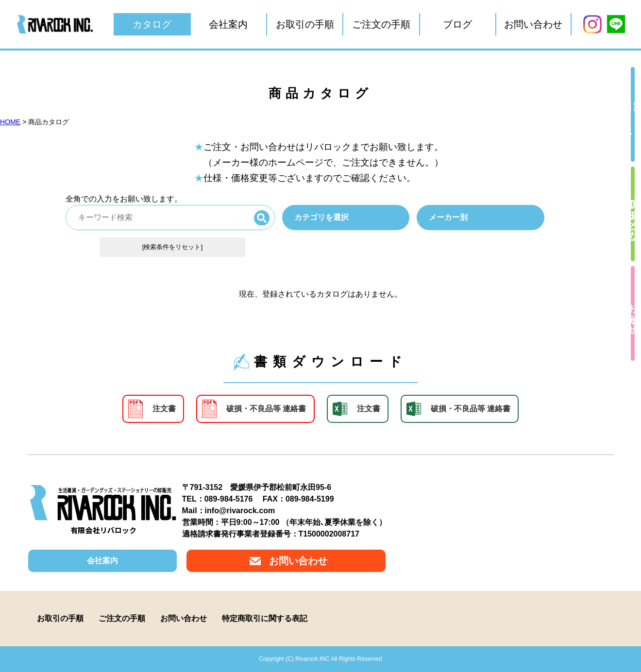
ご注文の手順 (381, 24)
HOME (10, 122)
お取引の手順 (305, 24)
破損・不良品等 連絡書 (266, 409)
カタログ (152, 24)
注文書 (164, 409)
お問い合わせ (533, 24)
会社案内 (228, 24)
